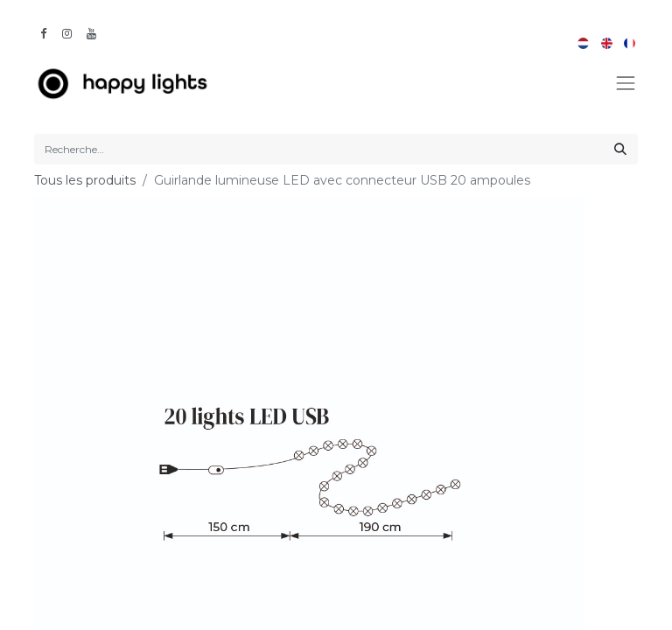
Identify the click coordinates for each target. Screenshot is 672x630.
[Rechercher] (620, 149)
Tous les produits (85, 180)
